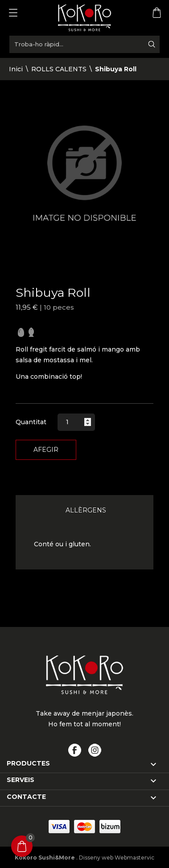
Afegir (46, 450)
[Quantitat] (76, 422)
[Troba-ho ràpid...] (84, 44)
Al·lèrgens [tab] (86, 510)
